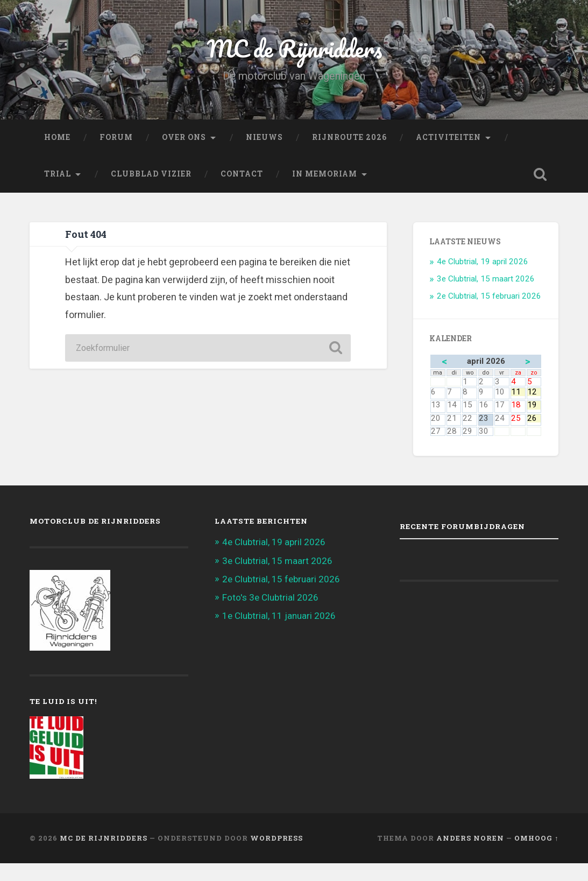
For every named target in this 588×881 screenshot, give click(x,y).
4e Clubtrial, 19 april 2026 (483, 262)
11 (518, 392)
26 (534, 418)
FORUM (116, 137)
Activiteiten (448, 137)
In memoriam (325, 174)
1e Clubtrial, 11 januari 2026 (279, 616)
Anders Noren (470, 838)
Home (57, 137)
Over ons (184, 137)
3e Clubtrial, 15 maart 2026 (486, 279)
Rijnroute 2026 (349, 137)
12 (534, 392)
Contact (242, 174)
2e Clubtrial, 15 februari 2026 (489, 296)
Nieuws (264, 137)
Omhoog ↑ (536, 838)
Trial (58, 174)
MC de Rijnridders (294, 48)
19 (534, 405)
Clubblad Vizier (151, 174)
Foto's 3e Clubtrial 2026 (270, 597)
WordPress (277, 838)
